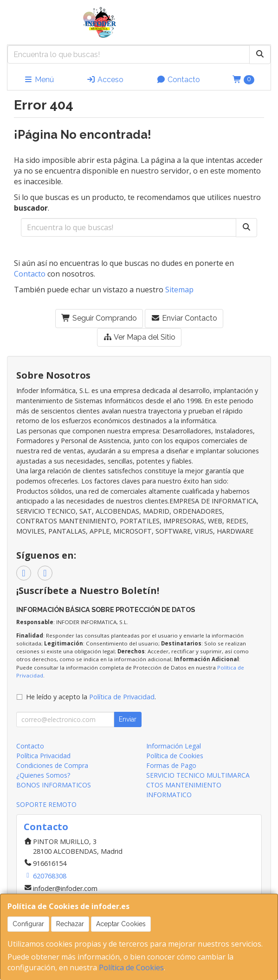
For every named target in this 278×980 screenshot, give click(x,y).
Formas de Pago (171, 765)
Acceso (105, 80)
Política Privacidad (43, 756)
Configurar (28, 924)
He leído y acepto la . (91, 697)
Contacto (178, 80)
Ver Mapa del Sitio (139, 337)
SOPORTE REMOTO (46, 804)
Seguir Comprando (99, 318)
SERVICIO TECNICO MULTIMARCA (198, 775)
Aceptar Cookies (121, 924)
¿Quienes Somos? (43, 775)
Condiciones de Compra (52, 765)
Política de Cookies (131, 967)
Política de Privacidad (122, 697)
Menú (39, 80)
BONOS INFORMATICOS (54, 785)
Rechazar (70, 924)
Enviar (128, 719)
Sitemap (179, 290)
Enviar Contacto (184, 318)
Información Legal (174, 746)
